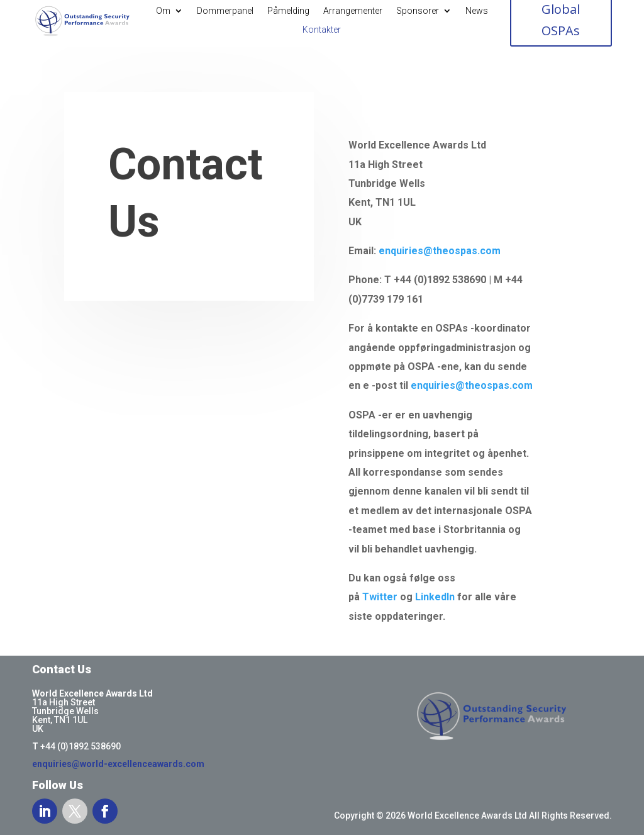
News (477, 11)
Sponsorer (418, 11)
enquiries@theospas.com (440, 251)
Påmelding (288, 11)
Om (163, 11)
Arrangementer (353, 11)
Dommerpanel (225, 11)
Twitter (380, 597)
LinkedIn (435, 597)
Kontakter (322, 30)
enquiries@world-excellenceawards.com (118, 764)
